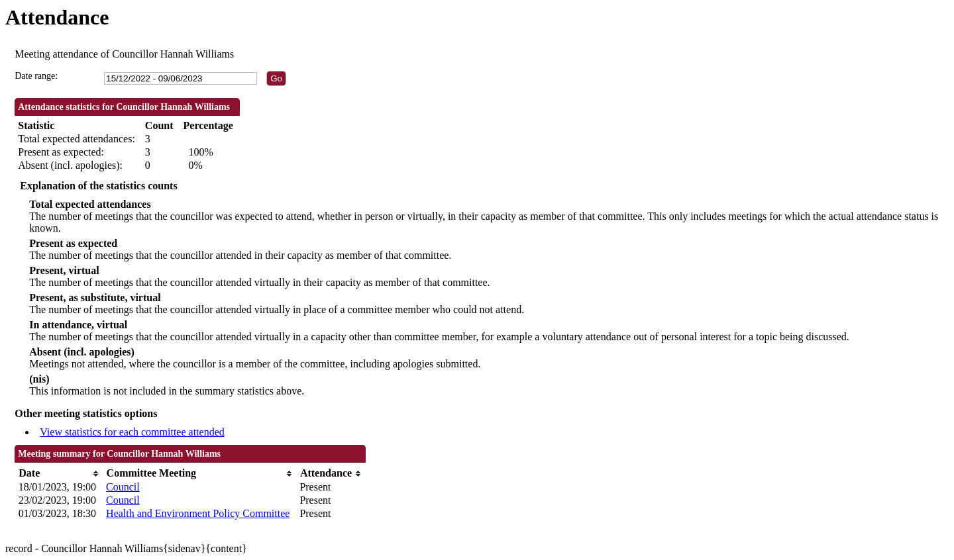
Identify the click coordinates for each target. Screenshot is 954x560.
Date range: (36, 76)
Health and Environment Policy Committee (198, 513)
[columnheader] (59, 474)
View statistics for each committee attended (132, 432)
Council (123, 487)
